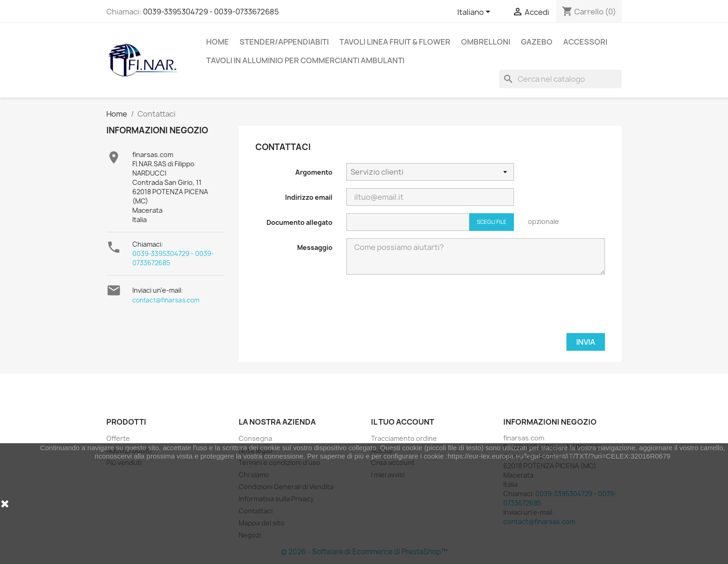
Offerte (118, 438)
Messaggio (315, 247)
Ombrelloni (486, 42)
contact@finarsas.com (166, 300)
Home (218, 42)
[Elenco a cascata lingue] (475, 13)
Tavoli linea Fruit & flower (395, 42)
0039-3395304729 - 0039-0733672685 (211, 12)
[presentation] (534, 308)
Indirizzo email (309, 197)
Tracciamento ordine (404, 438)
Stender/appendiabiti (284, 42)
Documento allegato (299, 222)
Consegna (255, 438)
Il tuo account (403, 422)
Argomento (314, 172)
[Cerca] (560, 79)
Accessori (585, 42)
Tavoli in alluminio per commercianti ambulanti (305, 60)
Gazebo (537, 42)
